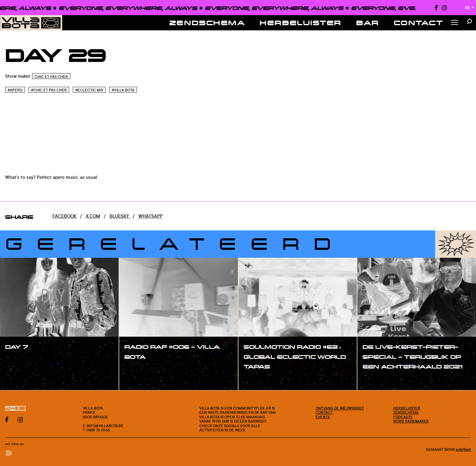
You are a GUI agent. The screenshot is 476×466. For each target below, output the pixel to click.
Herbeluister (301, 23)
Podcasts (403, 417)
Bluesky (120, 216)
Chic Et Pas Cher (51, 77)
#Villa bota (123, 90)
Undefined (463, 450)
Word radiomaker (411, 421)
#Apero (15, 90)
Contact (419, 23)
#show (19, 360)
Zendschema (207, 23)
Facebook (64, 216)
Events (323, 417)
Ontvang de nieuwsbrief (340, 408)
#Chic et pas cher (49, 90)
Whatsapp (150, 216)
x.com (93, 216)
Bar (368, 23)
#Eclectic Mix (89, 90)
